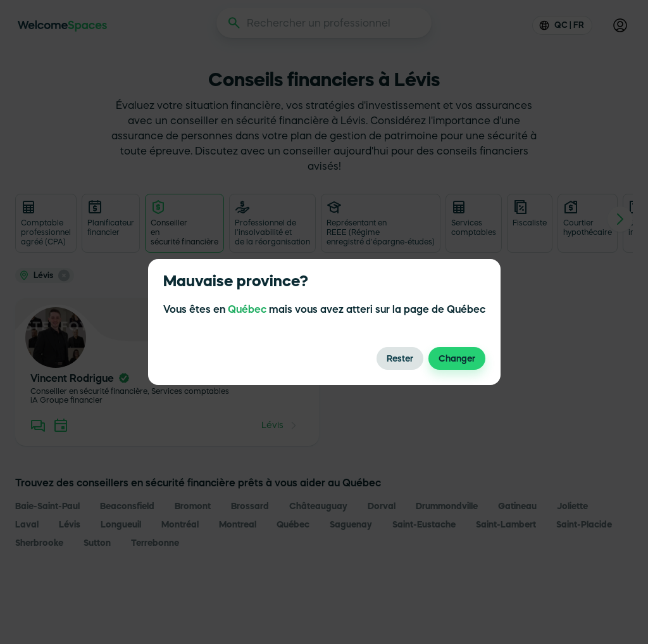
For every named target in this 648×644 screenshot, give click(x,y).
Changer (457, 358)
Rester (400, 358)
